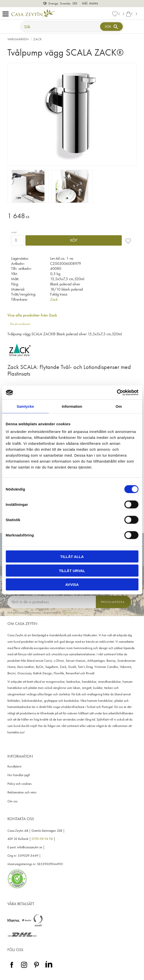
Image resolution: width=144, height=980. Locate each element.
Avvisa (72, 585)
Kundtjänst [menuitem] (14, 766)
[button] (7, 14)
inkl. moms (90, 3)
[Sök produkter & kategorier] (61, 27)
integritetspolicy (70, 613)
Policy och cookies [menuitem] (20, 784)
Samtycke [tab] (25, 406)
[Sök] (111, 27)
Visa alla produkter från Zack (32, 315)
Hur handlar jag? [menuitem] (19, 775)
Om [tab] (119, 406)
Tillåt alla (72, 557)
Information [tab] (72, 406)
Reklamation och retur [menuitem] (22, 792)
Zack (54, 299)
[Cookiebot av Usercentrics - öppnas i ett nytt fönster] (117, 393)
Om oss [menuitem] (12, 801)
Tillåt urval (72, 570)
